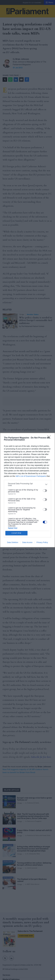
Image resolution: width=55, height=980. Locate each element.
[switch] (45, 491)
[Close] (50, 438)
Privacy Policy (42, 542)
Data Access (27, 542)
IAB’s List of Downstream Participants (31, 476)
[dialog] (27, 490)
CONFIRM (16, 533)
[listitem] (27, 484)
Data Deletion (13, 542)
